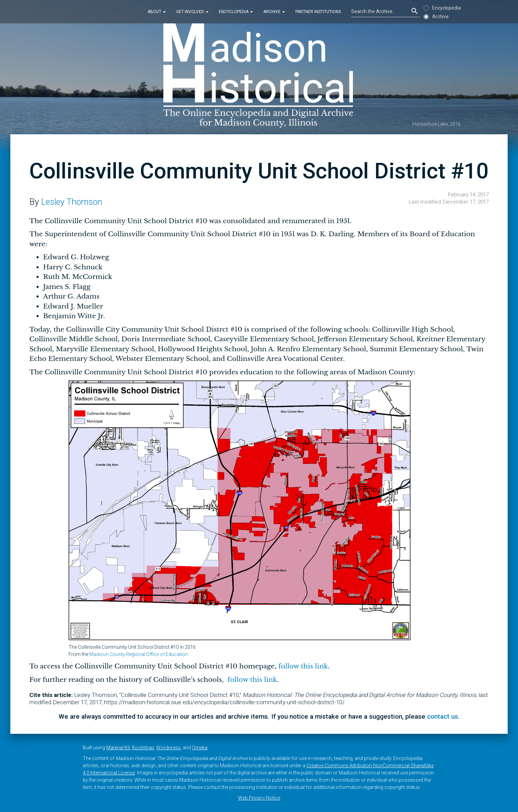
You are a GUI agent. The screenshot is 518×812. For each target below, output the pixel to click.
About (157, 12)
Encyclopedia (236, 12)
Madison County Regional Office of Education (139, 654)
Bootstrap (143, 748)
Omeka (200, 748)
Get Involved (192, 12)
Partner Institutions (318, 12)
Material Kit (118, 748)
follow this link (302, 666)
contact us (443, 716)
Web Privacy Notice (259, 798)
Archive (274, 12)
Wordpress (168, 748)
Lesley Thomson (72, 202)
